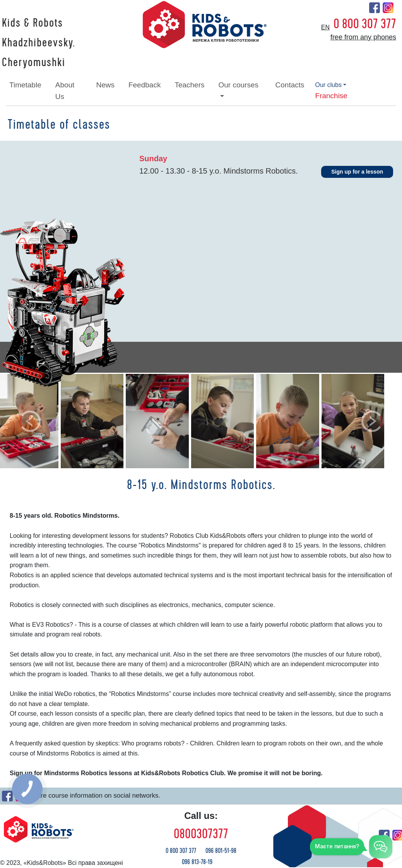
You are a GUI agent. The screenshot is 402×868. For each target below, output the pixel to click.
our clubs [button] (328, 85)
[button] (30, 421)
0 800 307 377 (365, 24)
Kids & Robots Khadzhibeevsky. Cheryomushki (38, 43)
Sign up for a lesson (357, 172)
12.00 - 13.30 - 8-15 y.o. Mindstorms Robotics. (219, 171)
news (105, 85)
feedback (145, 85)
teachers (189, 85)
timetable (25, 85)
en (325, 27)
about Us (65, 91)
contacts (290, 85)
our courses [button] (239, 85)
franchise (331, 96)
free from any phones (363, 37)
